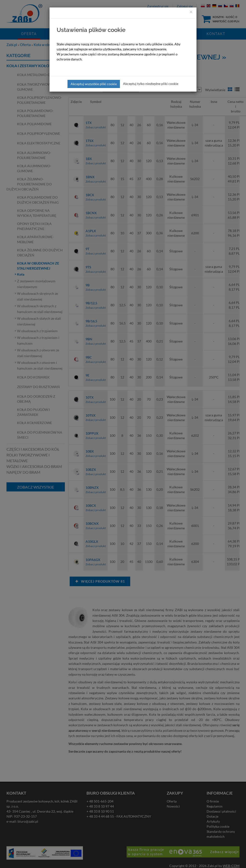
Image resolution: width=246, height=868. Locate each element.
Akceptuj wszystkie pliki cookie (94, 84)
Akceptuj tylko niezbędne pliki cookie (151, 84)
